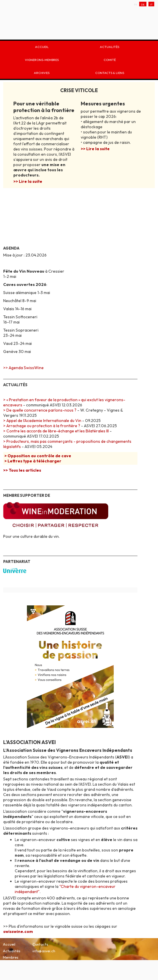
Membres (11, 957)
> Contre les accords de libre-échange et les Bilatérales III (56, 431)
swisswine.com (18, 931)
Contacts (40, 944)
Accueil (42, 46)
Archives (42, 72)
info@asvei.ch (44, 951)
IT (151, 4)
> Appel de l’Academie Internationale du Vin (42, 421)
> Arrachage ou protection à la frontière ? (42, 426)
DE (143, 4)
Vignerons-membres (42, 59)
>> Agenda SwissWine (23, 368)
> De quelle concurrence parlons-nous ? (40, 410)
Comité (110, 59)
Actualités (110, 46)
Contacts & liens (110, 72)
